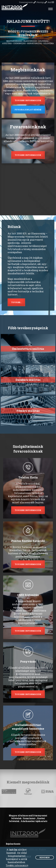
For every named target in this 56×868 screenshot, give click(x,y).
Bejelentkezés (13, 844)
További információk (28, 100)
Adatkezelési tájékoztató (34, 821)
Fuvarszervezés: (27, 2)
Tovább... (16, 302)
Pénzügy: (42, 2)
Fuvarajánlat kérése (28, 110)
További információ (17, 866)
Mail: (51, 2)
